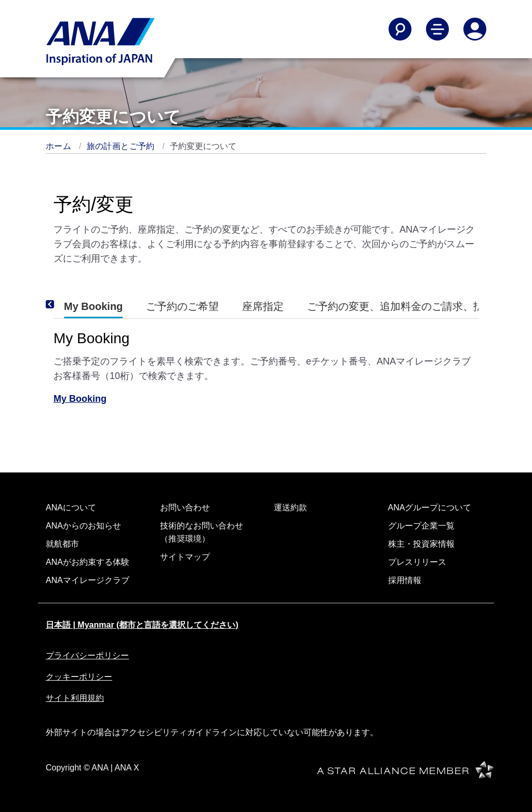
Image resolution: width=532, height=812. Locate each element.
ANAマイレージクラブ (88, 580)
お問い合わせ (185, 508)
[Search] (400, 29)
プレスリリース (417, 562)
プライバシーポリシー (87, 655)
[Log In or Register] (475, 29)
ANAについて (71, 508)
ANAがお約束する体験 (88, 562)
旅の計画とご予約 (122, 146)
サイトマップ (185, 557)
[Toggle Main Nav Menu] (437, 29)
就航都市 (62, 544)
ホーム (60, 146)
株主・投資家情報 (421, 544)
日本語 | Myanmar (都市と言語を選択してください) (142, 625)
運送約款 (290, 508)
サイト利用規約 (75, 698)
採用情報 (405, 580)
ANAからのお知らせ (83, 526)
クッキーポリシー (79, 677)
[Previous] (64, 304)
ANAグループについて (430, 508)
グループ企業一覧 (421, 526)
